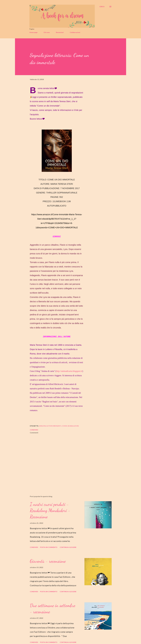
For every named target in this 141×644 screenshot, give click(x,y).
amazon (42, 426)
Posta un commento (49, 547)
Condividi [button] (34, 430)
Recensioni (60, 32)
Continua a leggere (68, 547)
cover (64, 426)
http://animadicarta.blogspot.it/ (69, 371)
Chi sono (47, 32)
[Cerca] (102, 7)
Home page (33, 32)
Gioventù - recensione (48, 561)
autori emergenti (54, 426)
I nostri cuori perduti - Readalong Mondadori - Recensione (50, 510)
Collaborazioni (75, 32)
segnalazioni (73, 426)
